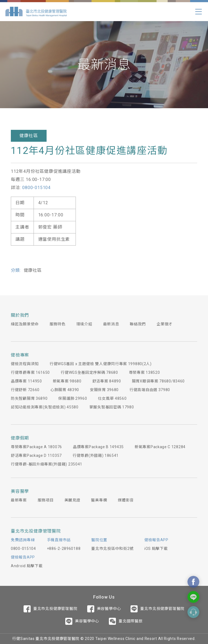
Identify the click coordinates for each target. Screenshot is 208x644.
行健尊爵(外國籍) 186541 (96, 455)
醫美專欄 (99, 500)
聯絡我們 (138, 324)
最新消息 (111, 324)
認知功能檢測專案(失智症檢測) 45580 (45, 407)
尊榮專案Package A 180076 (36, 447)
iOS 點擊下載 (156, 549)
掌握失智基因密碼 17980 (112, 407)
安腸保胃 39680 (104, 390)
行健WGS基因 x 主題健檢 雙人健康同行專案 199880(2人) (101, 364)
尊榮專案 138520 (144, 372)
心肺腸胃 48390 (65, 390)
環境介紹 (84, 324)
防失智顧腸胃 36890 (29, 398)
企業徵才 (165, 324)
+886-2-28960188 (64, 549)
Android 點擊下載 (27, 566)
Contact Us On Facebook (193, 582)
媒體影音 (126, 500)
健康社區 (29, 136)
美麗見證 (72, 500)
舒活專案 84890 (107, 381)
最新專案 (19, 500)
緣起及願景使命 (25, 324)
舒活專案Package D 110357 (36, 455)
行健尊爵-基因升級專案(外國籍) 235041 (47, 464)
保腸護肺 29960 (73, 398)
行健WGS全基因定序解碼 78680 (89, 372)
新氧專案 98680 (67, 381)
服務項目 (46, 500)
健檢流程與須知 (25, 364)
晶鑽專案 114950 (26, 381)
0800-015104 (36, 188)
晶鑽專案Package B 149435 (98, 447)
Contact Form (193, 612)
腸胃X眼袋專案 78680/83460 (158, 381)
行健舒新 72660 (25, 390)
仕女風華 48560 (112, 398)
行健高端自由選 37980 (150, 390)
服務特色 (58, 324)
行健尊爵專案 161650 (30, 372)
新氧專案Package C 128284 (160, 447)
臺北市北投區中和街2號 (112, 549)
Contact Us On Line (193, 597)
